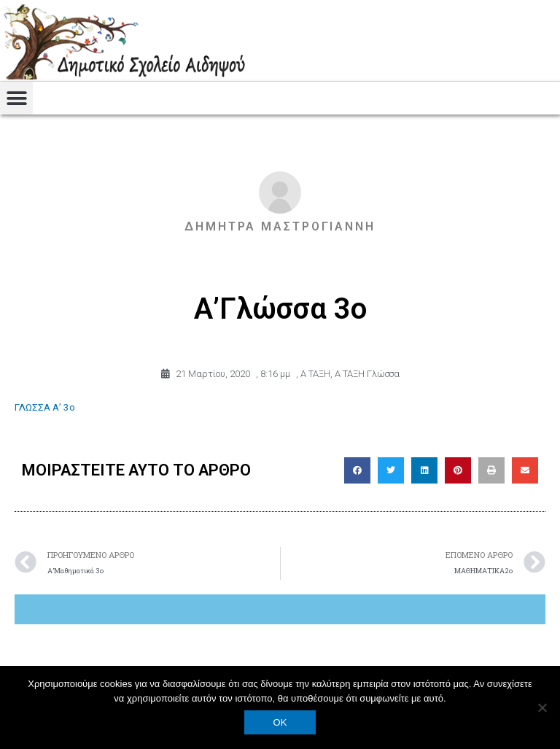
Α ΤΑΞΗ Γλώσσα (367, 374)
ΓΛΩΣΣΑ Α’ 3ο (45, 407)
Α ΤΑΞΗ (315, 374)
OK (280, 722)
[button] (16, 98)
